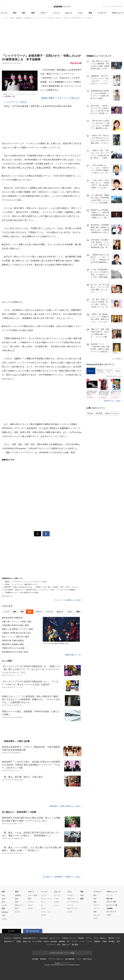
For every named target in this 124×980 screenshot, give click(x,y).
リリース (110, 895)
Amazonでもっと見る (112, 401)
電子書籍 (75, 945)
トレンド (56, 13)
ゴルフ (30, 905)
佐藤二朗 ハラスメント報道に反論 (17, 622)
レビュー (44, 895)
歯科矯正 (112, 941)
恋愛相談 (62, 941)
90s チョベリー (73, 908)
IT (42, 905)
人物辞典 (109, 908)
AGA (59, 945)
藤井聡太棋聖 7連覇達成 (12, 618)
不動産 (105, 941)
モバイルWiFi (37, 941)
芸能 (33, 13)
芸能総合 (18, 895)
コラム (80, 13)
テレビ (118, 371)
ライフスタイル (73, 902)
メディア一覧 (111, 902)
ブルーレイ (91, 371)
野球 (30, 899)
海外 (24, 13)
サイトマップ (111, 912)
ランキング (102, 13)
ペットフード (51, 945)
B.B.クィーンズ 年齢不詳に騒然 (15, 637)
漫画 (90, 13)
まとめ (4, 905)
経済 (3, 899)
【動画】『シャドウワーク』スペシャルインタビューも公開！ (26, 582)
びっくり (57, 895)
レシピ (82, 941)
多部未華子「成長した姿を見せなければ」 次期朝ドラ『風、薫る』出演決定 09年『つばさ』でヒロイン (42, 587)
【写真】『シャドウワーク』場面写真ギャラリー (21, 584)
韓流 (17, 908)
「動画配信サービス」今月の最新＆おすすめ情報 (22, 593)
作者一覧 (109, 899)
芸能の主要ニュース (73, 655)
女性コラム (71, 899)
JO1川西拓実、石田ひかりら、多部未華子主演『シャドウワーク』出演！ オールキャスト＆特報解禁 (40, 590)
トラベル (70, 905)
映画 (17, 899)
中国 (3, 916)
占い (68, 941)
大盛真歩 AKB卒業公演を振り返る (17, 633)
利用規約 (43, 959)
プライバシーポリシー (56, 959)
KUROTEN (17, 938)
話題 (82, 899)
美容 (118, 941)
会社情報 (35, 959)
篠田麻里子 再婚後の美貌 (13, 644)
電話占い (103, 938)
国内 (15, 13)
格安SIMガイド (9, 941)
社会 (3, 895)
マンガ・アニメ (46, 899)
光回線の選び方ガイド (30, 938)
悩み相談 (54, 941)
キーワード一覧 (112, 905)
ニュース (4, 13)
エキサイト (119, 6)
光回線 (19, 941)
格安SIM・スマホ (114, 938)
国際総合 (5, 912)
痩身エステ (66, 945)
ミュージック (109, 371)
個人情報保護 (70, 959)
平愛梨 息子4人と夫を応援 (13, 648)
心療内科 (81, 938)
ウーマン (75, 941)
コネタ (56, 899)
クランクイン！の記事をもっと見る (68, 600)
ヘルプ (109, 915)
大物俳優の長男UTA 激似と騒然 (15, 625)
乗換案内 (97, 941)
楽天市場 (99, 413)
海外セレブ (19, 905)
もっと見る (117, 359)
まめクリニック (55, 938)
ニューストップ (108, 6)
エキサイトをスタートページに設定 (62, 953)
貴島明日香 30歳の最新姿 (13, 641)
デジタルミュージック (100, 371)
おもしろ (69, 13)
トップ (6, 612)
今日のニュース (118, 13)
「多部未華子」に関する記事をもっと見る (65, 806)
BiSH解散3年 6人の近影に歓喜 (15, 652)
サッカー (31, 902)
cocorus (46, 941)
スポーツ (44, 13)
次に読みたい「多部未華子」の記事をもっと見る (62, 877)
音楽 (17, 902)
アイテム (89, 938)
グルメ (43, 908)
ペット (56, 905)
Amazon (90, 413)
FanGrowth (44, 938)
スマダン (70, 895)
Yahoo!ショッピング (112, 413)
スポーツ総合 (33, 895)
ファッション (46, 912)
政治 (3, 902)
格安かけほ (27, 941)
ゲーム (43, 902)
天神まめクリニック (69, 938)
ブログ (96, 938)
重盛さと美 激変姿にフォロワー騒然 (18, 629)
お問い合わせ (87, 959)
